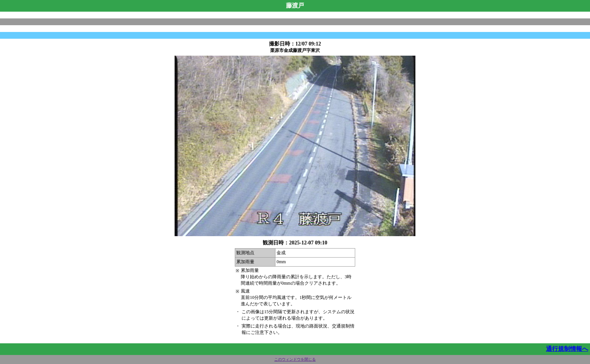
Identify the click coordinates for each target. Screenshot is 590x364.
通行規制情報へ (567, 349)
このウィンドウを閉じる (295, 359)
